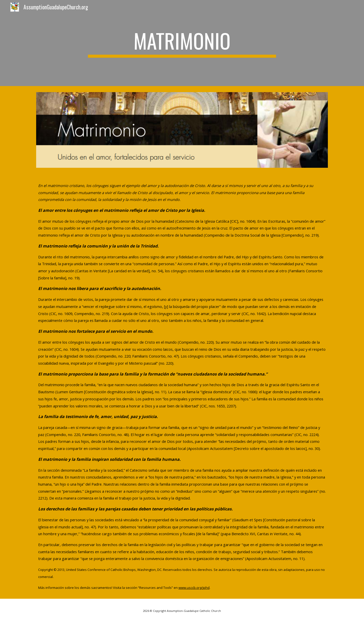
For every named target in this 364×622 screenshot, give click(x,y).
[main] (182, 43)
